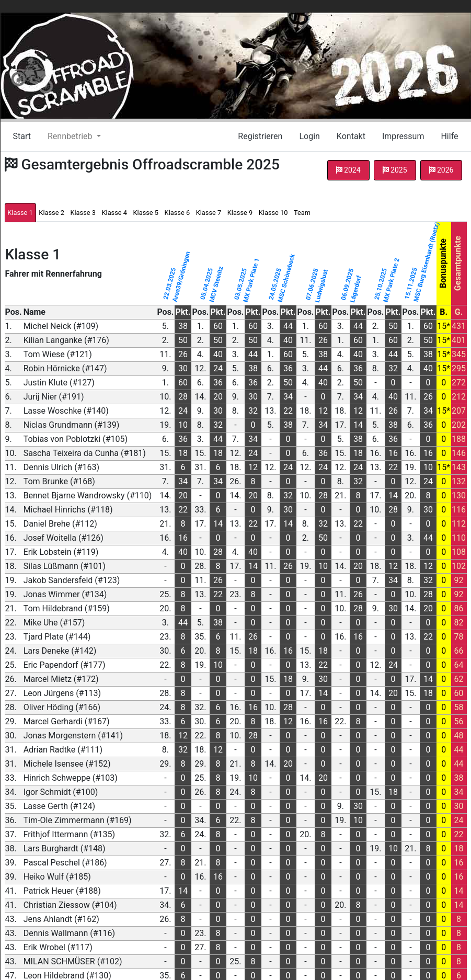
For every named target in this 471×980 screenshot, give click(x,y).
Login (309, 136)
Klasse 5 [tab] (146, 213)
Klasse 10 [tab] (273, 213)
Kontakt (351, 136)
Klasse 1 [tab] (20, 213)
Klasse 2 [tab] (51, 213)
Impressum (403, 136)
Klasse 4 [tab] (114, 213)
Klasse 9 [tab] (240, 213)
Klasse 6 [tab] (177, 213)
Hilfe (449, 136)
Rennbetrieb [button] (71, 136)
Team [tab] (302, 213)
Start (22, 136)
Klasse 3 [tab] (83, 213)
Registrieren (260, 136)
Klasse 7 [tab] (209, 213)
